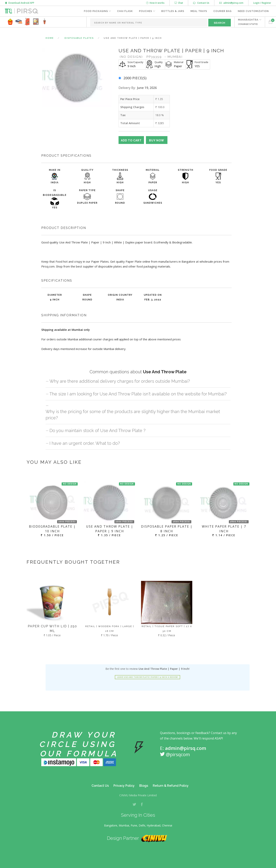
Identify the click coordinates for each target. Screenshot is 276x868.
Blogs (144, 786)
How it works (155, 3)
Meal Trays (199, 11)
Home (50, 38)
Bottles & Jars (173, 11)
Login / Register (262, 3)
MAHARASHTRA (248, 22)
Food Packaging (96, 11)
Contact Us (201, 3)
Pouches (146, 11)
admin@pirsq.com (231, 3)
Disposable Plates (79, 38)
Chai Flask (125, 11)
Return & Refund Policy (171, 786)
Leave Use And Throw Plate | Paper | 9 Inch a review (147, 677)
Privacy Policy (124, 786)
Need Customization (253, 11)
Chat (179, 3)
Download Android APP (20, 3)
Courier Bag (223, 11)
